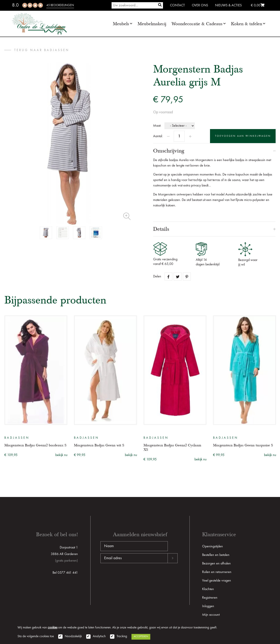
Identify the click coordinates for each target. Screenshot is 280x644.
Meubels (121, 24)
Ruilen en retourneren (217, 572)
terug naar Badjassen (42, 50)
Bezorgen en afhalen (216, 564)
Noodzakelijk (73, 636)
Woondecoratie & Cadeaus (197, 24)
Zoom (127, 216)
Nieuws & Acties (228, 5)
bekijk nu (61, 455)
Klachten (208, 589)
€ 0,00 (258, 5)
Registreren (210, 598)
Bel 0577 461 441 (65, 573)
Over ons (200, 5)
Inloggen (208, 606)
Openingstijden (213, 546)
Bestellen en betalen (216, 555)
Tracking (122, 636)
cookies (52, 628)
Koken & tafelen (247, 24)
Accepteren (141, 637)
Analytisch (99, 636)
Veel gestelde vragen (217, 581)
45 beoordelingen (60, 5)
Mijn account (211, 615)
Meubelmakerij (152, 24)
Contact (177, 5)
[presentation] (134, 577)
